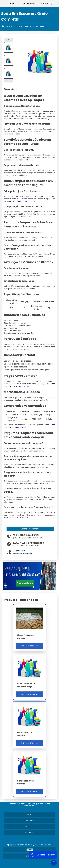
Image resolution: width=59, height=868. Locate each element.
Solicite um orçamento (30, 529)
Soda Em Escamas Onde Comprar (21, 201)
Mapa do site (29, 832)
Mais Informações (29, 646)
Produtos (47, 4)
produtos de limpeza (22, 554)
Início (12, 4)
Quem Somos (29, 4)
